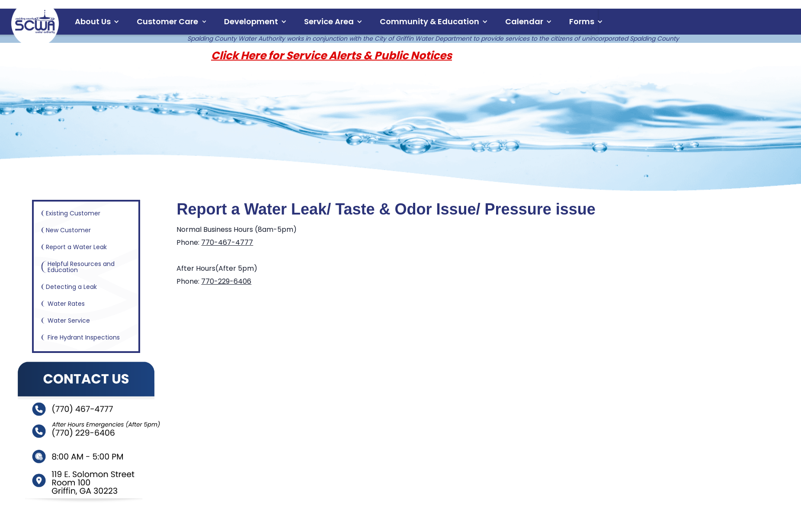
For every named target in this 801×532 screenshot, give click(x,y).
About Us (93, 21)
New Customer (67, 230)
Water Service (66, 320)
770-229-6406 (226, 281)
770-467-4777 (227, 242)
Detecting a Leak (70, 287)
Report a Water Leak (75, 247)
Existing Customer (71, 213)
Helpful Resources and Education (78, 267)
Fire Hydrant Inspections (81, 337)
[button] (97, 22)
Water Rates (64, 304)
